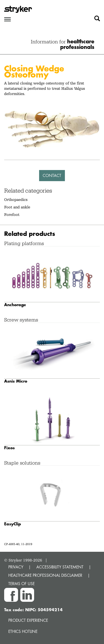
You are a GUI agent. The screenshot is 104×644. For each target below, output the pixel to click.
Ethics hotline (23, 631)
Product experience (28, 620)
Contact (52, 175)
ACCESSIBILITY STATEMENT (60, 567)
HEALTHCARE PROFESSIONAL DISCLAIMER (45, 575)
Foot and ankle (17, 207)
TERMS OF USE (21, 584)
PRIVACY (16, 567)
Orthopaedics (16, 199)
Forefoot (12, 214)
